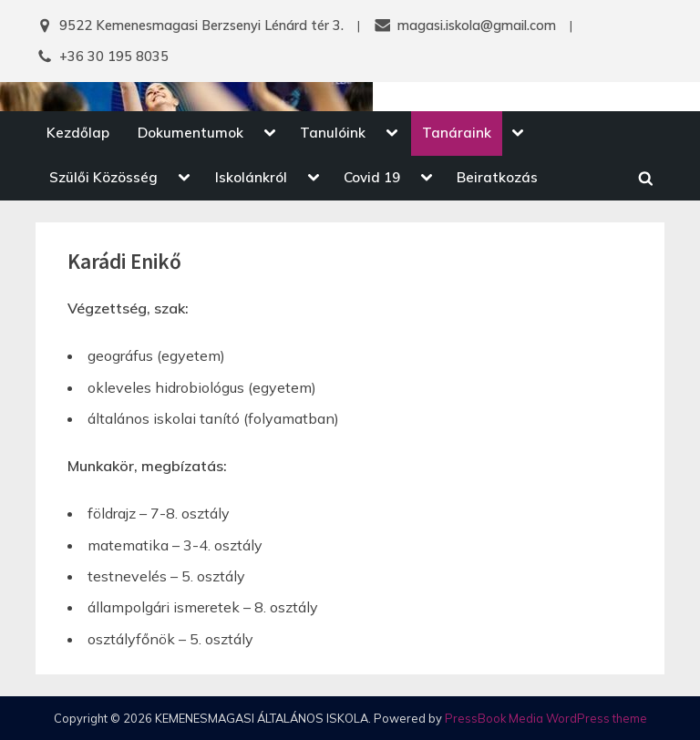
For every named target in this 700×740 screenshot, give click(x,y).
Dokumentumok (190, 133)
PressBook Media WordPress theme (546, 718)
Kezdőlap (78, 133)
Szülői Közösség (103, 177)
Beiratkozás (497, 177)
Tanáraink (457, 133)
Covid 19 (372, 177)
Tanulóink (333, 133)
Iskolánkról (251, 177)
